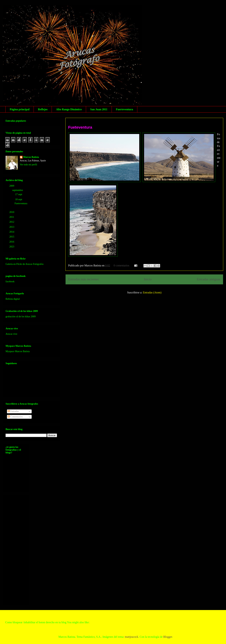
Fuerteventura (125, 109)
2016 (12, 242)
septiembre (18, 190)
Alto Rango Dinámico (69, 109)
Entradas (13, 411)
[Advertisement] (19, 549)
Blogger (168, 637)
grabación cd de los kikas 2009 (21, 317)
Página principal (20, 109)
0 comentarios (121, 265)
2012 (12, 222)
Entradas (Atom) (152, 292)
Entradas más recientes (83, 279)
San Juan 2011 (99, 109)
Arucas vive (11, 334)
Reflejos (43, 109)
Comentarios (15, 417)
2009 (12, 186)
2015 (12, 237)
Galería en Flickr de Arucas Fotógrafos (25, 264)
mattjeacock (132, 637)
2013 (12, 227)
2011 (12, 217)
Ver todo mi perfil (29, 165)
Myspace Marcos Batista (18, 351)
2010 (12, 212)
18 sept (19, 199)
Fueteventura (80, 127)
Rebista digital (13, 299)
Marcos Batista (31, 157)
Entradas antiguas (209, 279)
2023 (12, 247)
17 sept (19, 194)
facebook (10, 281)
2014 (12, 232)
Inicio (148, 279)
